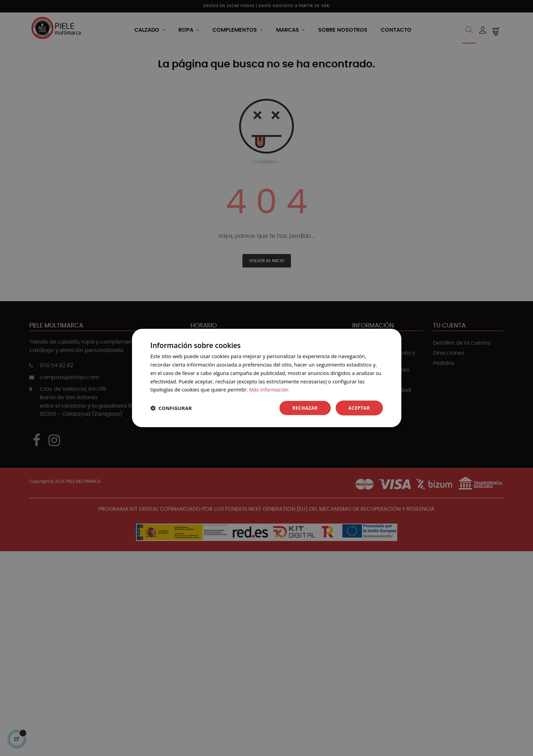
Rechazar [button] (305, 408)
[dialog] (266, 378)
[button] (171, 408)
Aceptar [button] (359, 408)
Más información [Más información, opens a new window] (269, 389)
